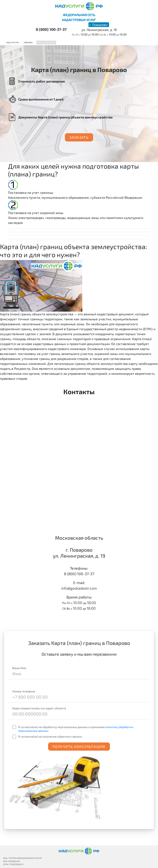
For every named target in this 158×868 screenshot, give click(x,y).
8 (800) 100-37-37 (51, 29)
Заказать (79, 137)
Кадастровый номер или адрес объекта (39, 708)
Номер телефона (24, 691)
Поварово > (29, 43)
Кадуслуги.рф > (13, 43)
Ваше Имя (19, 668)
